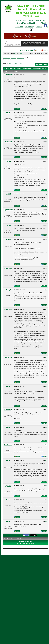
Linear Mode (44, 68)
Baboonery (8, 268)
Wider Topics (40, 20)
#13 (46, 386)
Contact (39, 27)
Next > (17, 64)
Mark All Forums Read (27, 50)
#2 (46, 113)
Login (15, 53)
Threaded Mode (36, 68)
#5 (46, 194)
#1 (46, 74)
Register (20, 53)
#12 (46, 357)
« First (10, 64)
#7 (46, 225)
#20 (46, 521)
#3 (46, 142)
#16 (46, 445)
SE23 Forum (7, 58)
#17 (46, 460)
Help (44, 50)
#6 (46, 210)
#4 (46, 161)
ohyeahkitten (8, 74)
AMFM (8, 194)
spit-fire (8, 486)
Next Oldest (21, 543)
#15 (46, 427)
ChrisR (8, 161)
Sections (14, 58)
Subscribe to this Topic (25, 541)
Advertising (29, 27)
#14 (46, 410)
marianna (8, 142)
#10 (46, 290)
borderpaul (8, 445)
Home (19, 20)
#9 (46, 268)
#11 (46, 309)
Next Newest (29, 543)
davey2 (8, 239)
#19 (46, 500)
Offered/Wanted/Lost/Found (28, 23)
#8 (46, 239)
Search (37, 50)
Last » (20, 64)
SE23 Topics (28, 20)
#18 (46, 486)
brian (8, 113)
